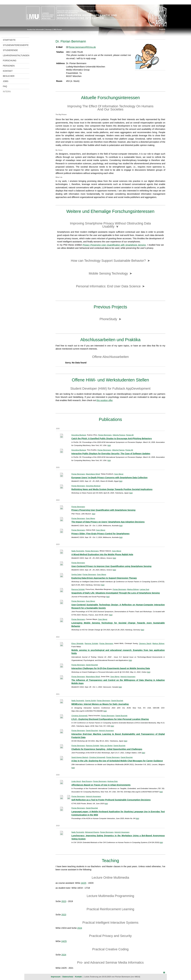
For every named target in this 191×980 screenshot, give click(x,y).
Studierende (10, 50)
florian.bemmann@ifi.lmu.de (82, 47)
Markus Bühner (133, 589)
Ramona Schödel (78, 589)
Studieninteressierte (16, 45)
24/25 (84, 883)
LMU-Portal (57, 29)
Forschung (10, 61)
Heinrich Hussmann (128, 677)
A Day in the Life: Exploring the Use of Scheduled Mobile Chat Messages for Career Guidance (117, 761)
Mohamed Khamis (92, 832)
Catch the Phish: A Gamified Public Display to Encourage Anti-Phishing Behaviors (112, 439)
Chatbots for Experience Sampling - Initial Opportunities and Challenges (107, 749)
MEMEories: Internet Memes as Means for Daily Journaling (100, 704)
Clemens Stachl (145, 643)
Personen (9, 66)
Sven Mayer (119, 474)
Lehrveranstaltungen (16, 55)
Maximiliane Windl (93, 474)
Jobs (6, 81)
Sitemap (48, 29)
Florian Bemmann (105, 435)
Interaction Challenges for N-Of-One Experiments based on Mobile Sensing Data (111, 668)
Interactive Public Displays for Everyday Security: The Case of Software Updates (111, 454)
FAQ (5, 86)
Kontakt (8, 71)
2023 (64, 901)
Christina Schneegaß (80, 716)
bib (109, 445)
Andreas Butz (113, 781)
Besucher (9, 76)
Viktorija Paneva (119, 435)
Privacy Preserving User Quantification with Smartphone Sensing (103, 510)
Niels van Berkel (106, 746)
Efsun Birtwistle (78, 643)
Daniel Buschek (92, 665)
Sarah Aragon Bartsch (80, 757)
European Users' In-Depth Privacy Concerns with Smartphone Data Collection (110, 478)
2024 (80, 928)
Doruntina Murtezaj (79, 435)
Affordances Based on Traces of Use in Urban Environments (101, 785)
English (162, 29)
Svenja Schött (90, 701)
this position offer (105, 400)
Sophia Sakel (77, 574)
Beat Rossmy (87, 781)
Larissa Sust (144, 589)
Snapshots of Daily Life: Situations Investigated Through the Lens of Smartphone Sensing (116, 593)
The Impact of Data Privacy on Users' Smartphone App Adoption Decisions (108, 522)
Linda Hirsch (76, 781)
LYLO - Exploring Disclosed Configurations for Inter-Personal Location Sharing (110, 719)
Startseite (9, 40)
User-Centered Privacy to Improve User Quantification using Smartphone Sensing (112, 566)
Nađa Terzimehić (78, 551)
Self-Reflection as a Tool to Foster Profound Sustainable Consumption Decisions (111, 800)
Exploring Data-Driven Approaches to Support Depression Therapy (104, 578)
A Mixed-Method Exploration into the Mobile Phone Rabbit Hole (102, 554)
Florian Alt (130, 435)
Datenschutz (68, 977)
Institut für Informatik (36, 29)
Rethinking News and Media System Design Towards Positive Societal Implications (112, 489)
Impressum (56, 977)
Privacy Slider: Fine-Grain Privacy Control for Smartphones (100, 534)
